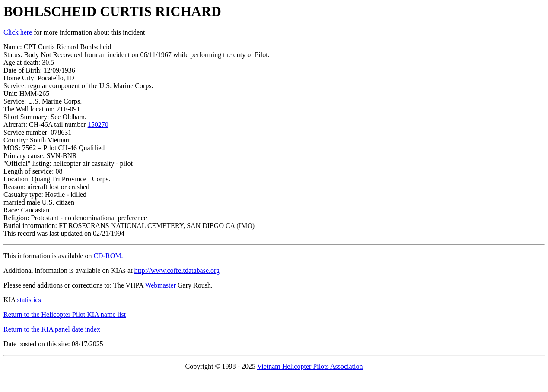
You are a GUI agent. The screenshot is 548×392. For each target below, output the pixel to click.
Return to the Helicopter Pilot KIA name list (65, 315)
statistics (29, 300)
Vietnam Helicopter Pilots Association (310, 366)
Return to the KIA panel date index (52, 329)
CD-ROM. (108, 256)
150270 (98, 125)
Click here (18, 32)
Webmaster (160, 285)
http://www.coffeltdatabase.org (177, 270)
